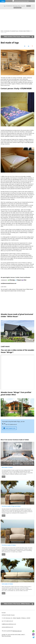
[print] (29, 46)
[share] (25, 46)
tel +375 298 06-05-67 (11, 424)
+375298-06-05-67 (4, 280)
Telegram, (19, 280)
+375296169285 (26, 89)
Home (2, 31)
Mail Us (29, 6)
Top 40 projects (18, 8)
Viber (19, 6)
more (4, 477)
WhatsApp (15, 6)
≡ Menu (3, 1)
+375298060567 (8, 6)
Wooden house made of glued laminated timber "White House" (17, 315)
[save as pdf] (32, 46)
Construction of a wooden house (11, 31)
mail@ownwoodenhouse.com (9, 624)
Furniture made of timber (24, 31)
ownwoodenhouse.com (7, 627)
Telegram (23, 6)
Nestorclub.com (18, 631)
